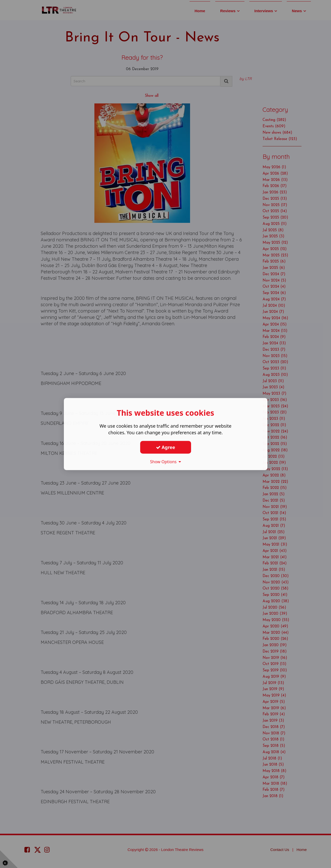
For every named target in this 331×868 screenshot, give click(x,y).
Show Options (166, 462)
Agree (166, 447)
